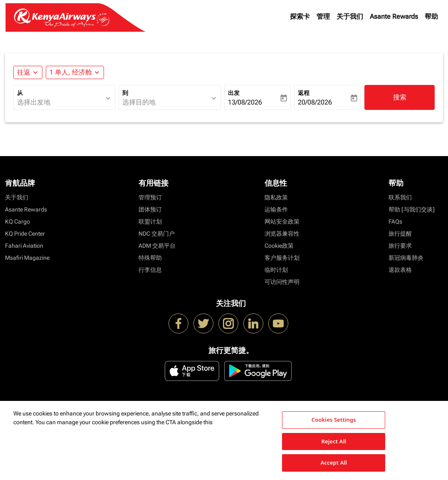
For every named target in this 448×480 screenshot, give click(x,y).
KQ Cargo (17, 221)
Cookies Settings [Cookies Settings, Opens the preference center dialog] (334, 420)
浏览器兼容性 (282, 234)
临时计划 (276, 270)
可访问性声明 (282, 282)
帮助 (431, 16)
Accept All (334, 463)
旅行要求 (400, 246)
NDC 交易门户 (157, 234)
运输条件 (276, 209)
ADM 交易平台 (157, 246)
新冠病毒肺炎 (406, 258)
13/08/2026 (245, 102)
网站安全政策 (282, 221)
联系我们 (400, 197)
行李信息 (150, 270)
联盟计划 (150, 221)
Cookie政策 (279, 246)
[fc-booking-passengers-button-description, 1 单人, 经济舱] (71, 72)
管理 (323, 16)
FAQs (395, 221)
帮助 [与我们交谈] (412, 209)
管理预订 (150, 197)
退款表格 (400, 270)
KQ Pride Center (25, 234)
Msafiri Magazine (27, 258)
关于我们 (350, 16)
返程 (304, 93)
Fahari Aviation (24, 246)
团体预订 (150, 209)
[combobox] (60, 102)
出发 (234, 93)
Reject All (334, 441)
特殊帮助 (150, 258)
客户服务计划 (282, 258)
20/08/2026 (315, 102)
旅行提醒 (400, 234)
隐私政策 (276, 197)
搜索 (400, 97)
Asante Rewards (394, 16)
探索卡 (300, 16)
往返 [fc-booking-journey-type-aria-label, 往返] (24, 72)
